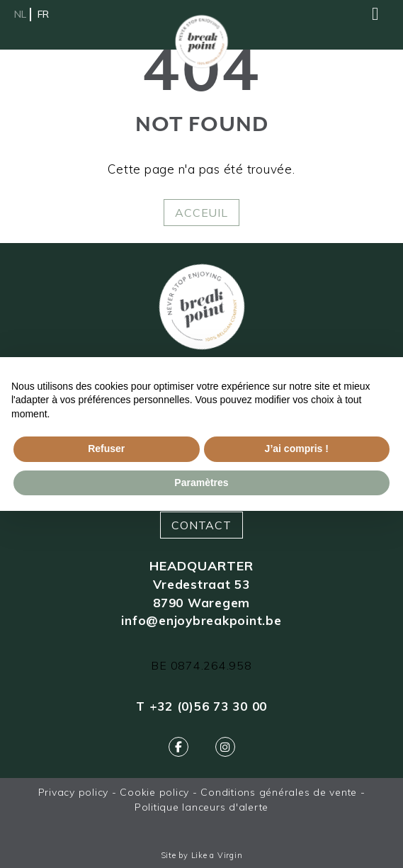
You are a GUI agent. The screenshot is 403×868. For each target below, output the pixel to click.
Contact (201, 525)
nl (20, 14)
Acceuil (201, 213)
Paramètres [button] (201, 483)
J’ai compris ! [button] (297, 449)
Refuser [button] (106, 449)
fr (43, 14)
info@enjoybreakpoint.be (201, 620)
